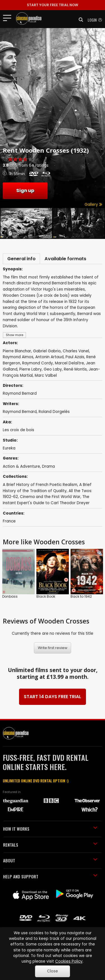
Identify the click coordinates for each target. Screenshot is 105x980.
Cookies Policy (69, 961)
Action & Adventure (21, 466)
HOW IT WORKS (50, 829)
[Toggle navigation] (9, 18)
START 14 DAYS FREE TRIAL (53, 697)
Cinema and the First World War (50, 497)
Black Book (46, 596)
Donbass (10, 596)
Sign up (25, 190)
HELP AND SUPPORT (50, 876)
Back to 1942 (81, 596)
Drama (48, 466)
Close (53, 971)
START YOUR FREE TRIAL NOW (53, 5)
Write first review (53, 648)
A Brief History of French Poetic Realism (40, 485)
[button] (79, 20)
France (9, 521)
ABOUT (50, 860)
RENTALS (50, 845)
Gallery (93, 205)
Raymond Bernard (20, 412)
